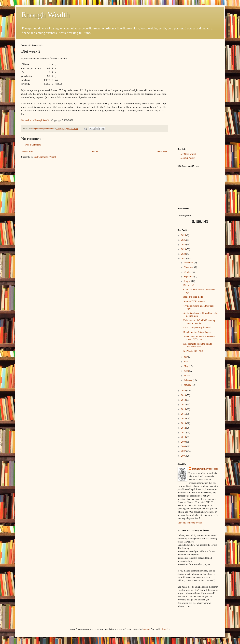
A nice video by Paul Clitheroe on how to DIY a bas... (199, 338)
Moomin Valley (188, 158)
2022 (184, 254)
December (189, 263)
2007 (184, 451)
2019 (184, 395)
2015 (184, 414)
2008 (184, 446)
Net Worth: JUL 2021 (193, 351)
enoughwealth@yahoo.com (205, 469)
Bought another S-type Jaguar (197, 332)
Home (95, 152)
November (189, 267)
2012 (184, 428)
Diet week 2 (189, 285)
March (187, 376)
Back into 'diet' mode (193, 297)
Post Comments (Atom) (45, 157)
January (188, 385)
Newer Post (27, 152)
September (189, 277)
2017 (184, 405)
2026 (184, 235)
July (186, 357)
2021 (184, 259)
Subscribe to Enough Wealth (36, 120)
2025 (184, 240)
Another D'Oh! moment (194, 301)
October (188, 272)
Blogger (166, 629)
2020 (184, 391)
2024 (184, 245)
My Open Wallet (188, 154)
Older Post (162, 152)
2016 (184, 409)
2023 (184, 249)
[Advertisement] (198, 94)
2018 (184, 400)
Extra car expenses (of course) (197, 328)
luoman (146, 629)
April (187, 371)
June (186, 362)
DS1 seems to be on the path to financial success (198, 345)
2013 (184, 423)
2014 (184, 419)
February (188, 380)
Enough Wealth (46, 15)
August (187, 281)
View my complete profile (190, 523)
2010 (184, 437)
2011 (184, 432)
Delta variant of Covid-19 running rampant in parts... (199, 322)
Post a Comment (33, 145)
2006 (184, 456)
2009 (184, 442)
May (186, 366)
